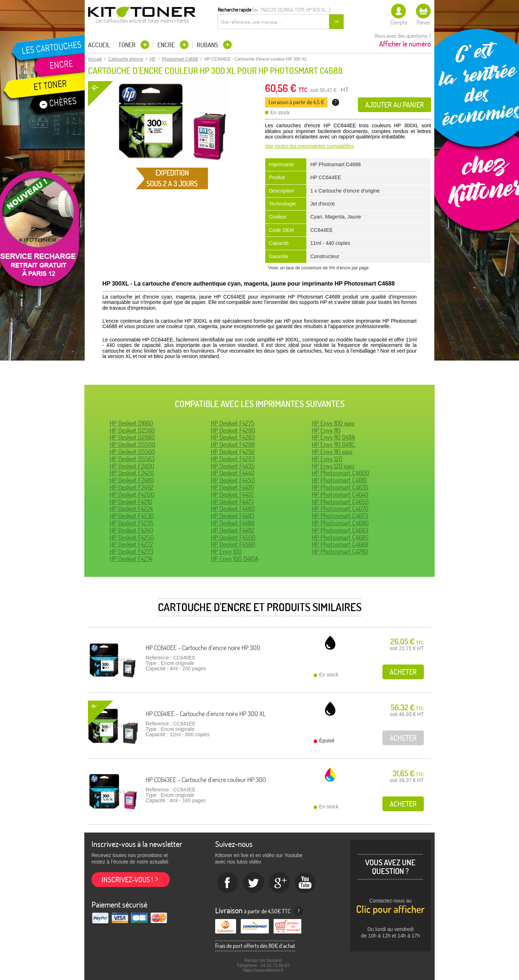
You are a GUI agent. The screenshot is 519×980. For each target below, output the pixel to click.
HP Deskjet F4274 (131, 559)
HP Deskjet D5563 (132, 459)
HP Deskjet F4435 (233, 466)
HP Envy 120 (327, 459)
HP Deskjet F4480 (233, 509)
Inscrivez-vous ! (127, 880)
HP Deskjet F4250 (132, 537)
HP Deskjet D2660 (132, 437)
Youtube (306, 883)
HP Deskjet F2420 (132, 473)
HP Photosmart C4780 (340, 551)
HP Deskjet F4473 (232, 502)
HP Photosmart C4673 (340, 516)
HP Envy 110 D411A (333, 437)
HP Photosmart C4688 (340, 544)
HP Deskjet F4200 (132, 495)
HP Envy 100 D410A (235, 559)
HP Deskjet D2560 (132, 430)
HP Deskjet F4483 (233, 516)
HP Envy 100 (226, 551)
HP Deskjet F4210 (131, 502)
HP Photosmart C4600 (340, 473)
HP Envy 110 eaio (332, 452)
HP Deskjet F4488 (233, 523)
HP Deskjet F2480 (132, 480)
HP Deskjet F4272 (131, 544)
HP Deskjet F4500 (233, 537)
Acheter (403, 672)
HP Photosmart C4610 (339, 480)
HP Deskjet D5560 (132, 452)
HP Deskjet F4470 (232, 487)
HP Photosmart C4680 (340, 523)
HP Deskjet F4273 (131, 551)
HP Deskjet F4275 (233, 423)
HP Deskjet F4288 (233, 444)
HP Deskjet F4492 (233, 530)
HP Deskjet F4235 (132, 523)
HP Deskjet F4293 (233, 459)
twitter (254, 883)
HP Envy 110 (326, 430)
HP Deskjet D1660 (131, 423)
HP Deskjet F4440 (233, 473)
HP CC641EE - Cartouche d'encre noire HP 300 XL (206, 714)
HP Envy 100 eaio (333, 423)
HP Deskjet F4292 (233, 452)
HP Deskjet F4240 (131, 530)
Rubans (208, 45)
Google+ (280, 883)
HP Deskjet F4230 (132, 516)
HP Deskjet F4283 (233, 437)
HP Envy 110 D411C (333, 444)
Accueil (99, 45)
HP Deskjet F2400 (132, 466)
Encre (167, 45)
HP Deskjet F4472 (232, 495)
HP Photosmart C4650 (340, 502)
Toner (128, 45)
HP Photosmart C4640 (340, 495)
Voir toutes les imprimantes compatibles (309, 146)
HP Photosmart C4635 (340, 487)
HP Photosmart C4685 (340, 537)
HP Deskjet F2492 (132, 487)
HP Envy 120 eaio (333, 466)
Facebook (228, 883)
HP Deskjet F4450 (233, 480)
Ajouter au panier (394, 105)
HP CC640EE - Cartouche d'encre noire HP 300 (203, 648)
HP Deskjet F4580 (233, 544)
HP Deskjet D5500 (132, 444)
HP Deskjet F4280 (233, 430)
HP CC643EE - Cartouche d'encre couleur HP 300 (206, 780)
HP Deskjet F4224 (131, 509)
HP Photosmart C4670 (340, 509)
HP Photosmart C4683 (340, 530)
